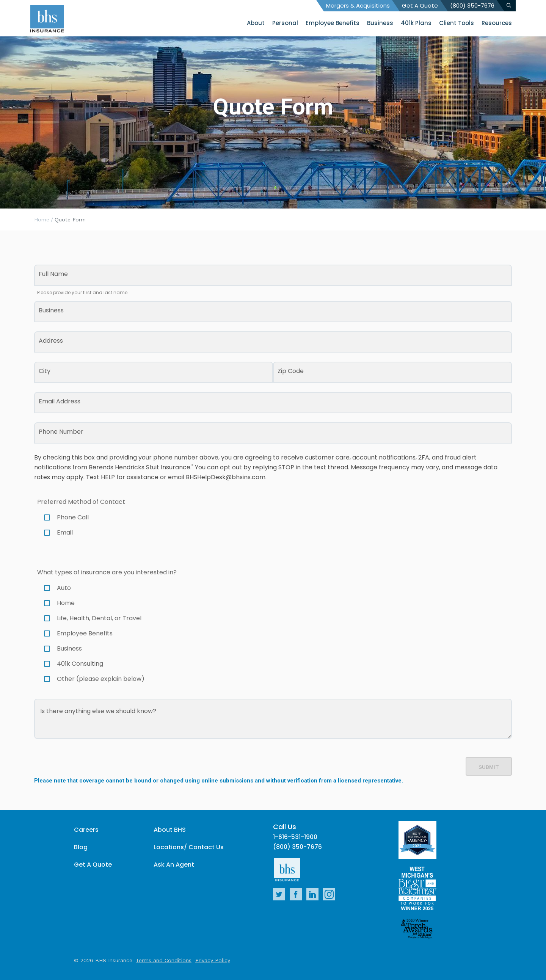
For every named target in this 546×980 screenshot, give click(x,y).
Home (42, 220)
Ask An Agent (174, 865)
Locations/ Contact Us (189, 847)
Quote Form (70, 220)
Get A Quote (420, 5)
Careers (86, 830)
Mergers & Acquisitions (358, 5)
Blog (81, 847)
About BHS (170, 830)
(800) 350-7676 (472, 5)
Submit (489, 767)
